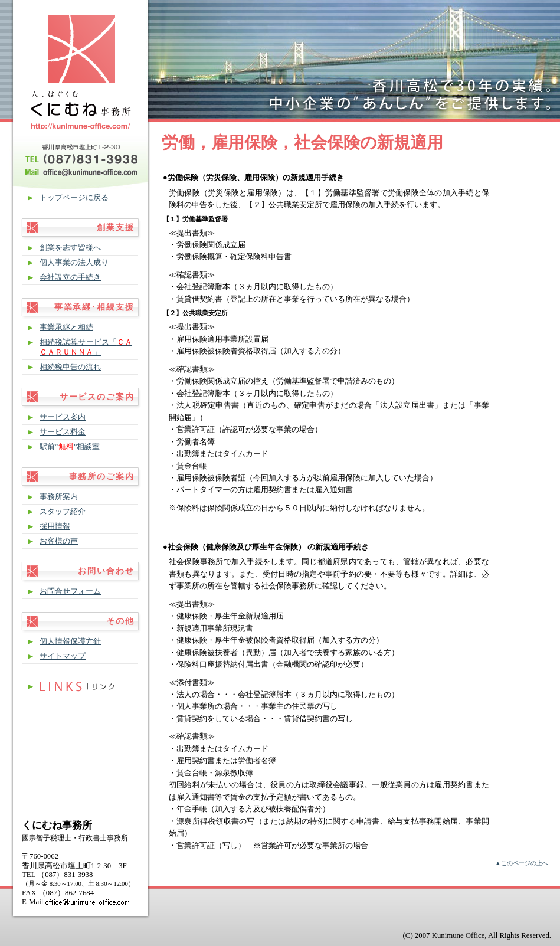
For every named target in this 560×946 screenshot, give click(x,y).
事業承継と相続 (66, 328)
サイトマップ (63, 656)
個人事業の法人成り (74, 263)
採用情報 (55, 526)
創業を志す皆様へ (70, 248)
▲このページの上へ (522, 863)
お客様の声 (59, 541)
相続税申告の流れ (70, 367)
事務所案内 (59, 497)
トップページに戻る (74, 198)
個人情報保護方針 (70, 641)
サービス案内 (63, 417)
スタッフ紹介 (63, 512)
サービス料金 (63, 432)
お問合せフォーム (70, 591)
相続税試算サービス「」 (86, 347)
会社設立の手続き (70, 277)
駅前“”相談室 (70, 447)
